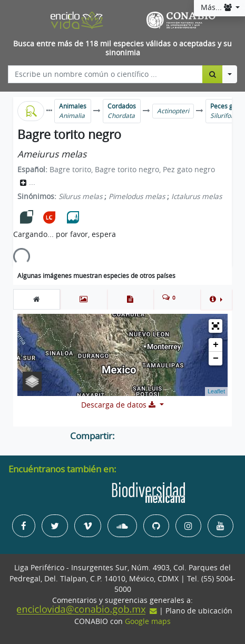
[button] (216, 299)
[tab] (37, 299)
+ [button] (216, 345)
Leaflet (216, 391)
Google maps (148, 621)
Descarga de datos (119, 405)
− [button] (216, 359)
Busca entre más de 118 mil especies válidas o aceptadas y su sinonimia (122, 48)
